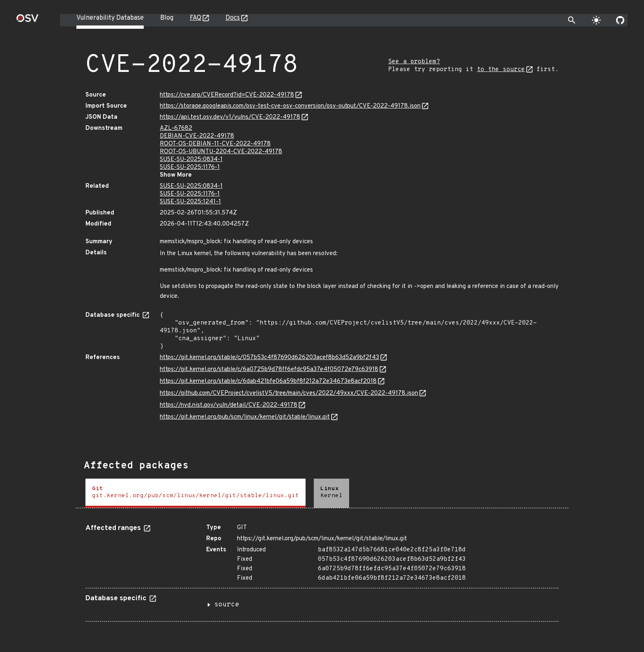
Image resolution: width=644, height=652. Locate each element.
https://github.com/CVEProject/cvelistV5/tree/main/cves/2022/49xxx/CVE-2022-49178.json (289, 393)
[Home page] (28, 21)
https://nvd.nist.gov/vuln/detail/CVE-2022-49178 (229, 405)
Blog (167, 18)
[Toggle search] (572, 20)
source (227, 605)
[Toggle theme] (596, 20)
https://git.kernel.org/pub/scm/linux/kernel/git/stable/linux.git (245, 417)
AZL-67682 (176, 128)
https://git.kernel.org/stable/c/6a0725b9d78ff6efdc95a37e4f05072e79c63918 (269, 370)
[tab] (195, 493)
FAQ (195, 18)
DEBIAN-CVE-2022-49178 (197, 136)
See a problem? (414, 62)
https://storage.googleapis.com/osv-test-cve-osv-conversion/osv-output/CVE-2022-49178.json (290, 106)
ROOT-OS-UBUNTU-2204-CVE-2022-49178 (221, 152)
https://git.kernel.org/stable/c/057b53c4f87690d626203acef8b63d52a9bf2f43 (269, 358)
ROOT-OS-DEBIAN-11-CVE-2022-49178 (215, 144)
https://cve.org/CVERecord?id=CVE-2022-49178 (227, 95)
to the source (501, 70)
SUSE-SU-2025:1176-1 (190, 167)
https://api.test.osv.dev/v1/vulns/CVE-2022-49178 (230, 117)
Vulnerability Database (110, 18)
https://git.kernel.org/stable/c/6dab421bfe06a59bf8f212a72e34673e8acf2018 (268, 381)
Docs (233, 18)
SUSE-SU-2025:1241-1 (190, 202)
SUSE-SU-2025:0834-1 (191, 160)
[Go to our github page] (620, 20)
